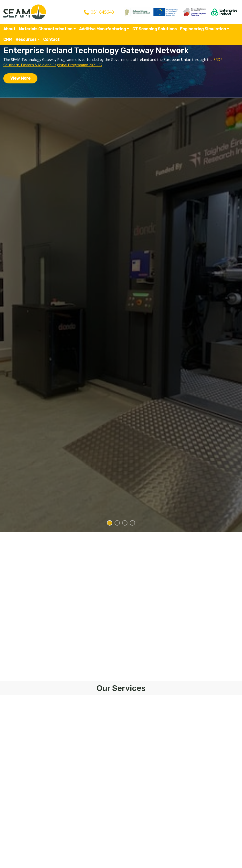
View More (20, 78)
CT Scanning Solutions (155, 29)
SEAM (25, 12)
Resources (26, 39)
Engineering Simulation (203, 29)
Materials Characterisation (46, 29)
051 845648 (102, 12)
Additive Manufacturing (103, 29)
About (9, 29)
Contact (51, 39)
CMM (8, 39)
